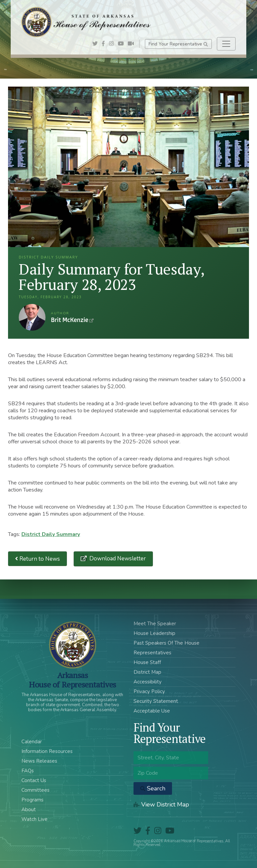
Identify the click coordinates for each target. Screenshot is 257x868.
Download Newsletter (117, 559)
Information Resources (47, 751)
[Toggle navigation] (226, 44)
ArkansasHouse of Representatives (72, 680)
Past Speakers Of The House (166, 643)
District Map (147, 672)
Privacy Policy (149, 691)
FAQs (28, 771)
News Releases (39, 761)
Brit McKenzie (32, 317)
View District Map (161, 804)
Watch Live (34, 819)
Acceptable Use (152, 711)
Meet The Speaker (155, 624)
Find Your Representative (178, 44)
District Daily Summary (51, 534)
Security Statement (156, 701)
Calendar (32, 742)
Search (153, 788)
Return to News (37, 559)
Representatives (152, 653)
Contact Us (34, 780)
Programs (32, 800)
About (29, 809)
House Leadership (154, 633)
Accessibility (148, 682)
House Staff (147, 662)
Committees (35, 790)
